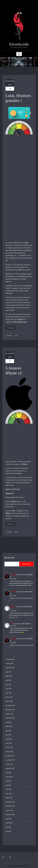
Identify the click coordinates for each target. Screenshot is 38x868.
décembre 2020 (10, 802)
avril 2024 (9, 739)
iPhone (16, 532)
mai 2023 (8, 785)
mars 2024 (9, 743)
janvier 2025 (9, 701)
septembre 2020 (10, 815)
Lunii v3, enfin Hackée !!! (23, 624)
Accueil (4, 66)
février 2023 (9, 798)
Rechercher (10, 558)
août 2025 (9, 672)
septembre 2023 (10, 768)
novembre (12, 66)
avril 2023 (9, 789)
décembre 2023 (10, 756)
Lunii (16, 336)
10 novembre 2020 (10, 355)
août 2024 (9, 722)
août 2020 (9, 819)
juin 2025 (8, 680)
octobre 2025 (9, 664)
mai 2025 (8, 685)
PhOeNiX (9, 336)
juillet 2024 (9, 726)
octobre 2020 (9, 810)
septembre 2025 (10, 668)
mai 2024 (8, 735)
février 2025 (9, 697)
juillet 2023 (9, 777)
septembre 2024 (10, 718)
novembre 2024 (10, 710)
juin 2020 (8, 827)
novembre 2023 (10, 760)
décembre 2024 (10, 705)
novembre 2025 (10, 659)
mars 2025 (9, 693)
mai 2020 (8, 831)
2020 (8, 66)
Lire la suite (10, 328)
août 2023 (9, 773)
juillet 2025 (9, 676)
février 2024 (9, 747)
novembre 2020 (10, 806)
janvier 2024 (9, 752)
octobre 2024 (9, 714)
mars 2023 (9, 794)
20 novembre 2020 (10, 83)
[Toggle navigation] (19, 54)
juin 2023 (8, 781)
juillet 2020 (9, 823)
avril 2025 (9, 689)
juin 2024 (8, 731)
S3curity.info (14, 865)
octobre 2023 (9, 764)
